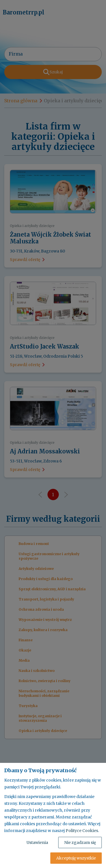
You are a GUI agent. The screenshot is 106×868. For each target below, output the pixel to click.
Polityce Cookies (82, 831)
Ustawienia (37, 842)
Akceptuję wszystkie (76, 858)
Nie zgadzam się (80, 842)
